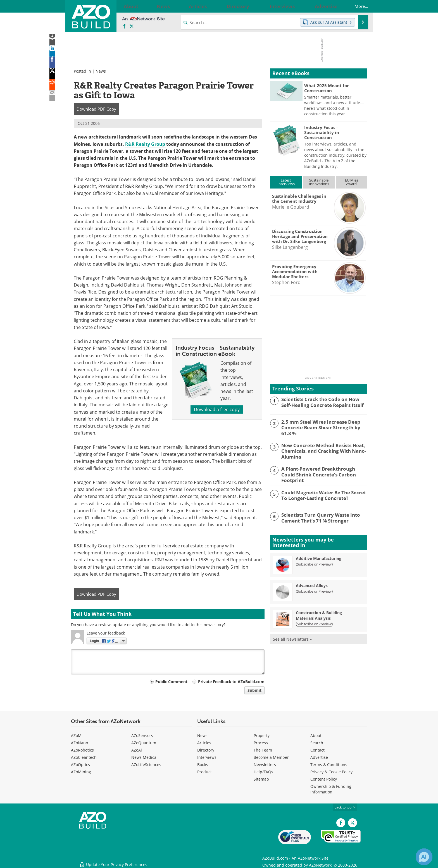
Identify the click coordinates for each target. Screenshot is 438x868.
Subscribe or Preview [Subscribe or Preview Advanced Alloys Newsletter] (314, 588)
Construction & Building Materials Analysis (319, 612)
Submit (254, 690)
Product (204, 772)
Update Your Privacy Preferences (113, 861)
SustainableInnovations (319, 182)
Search (317, 743)
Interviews (207, 757)
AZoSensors (142, 735)
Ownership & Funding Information (331, 789)
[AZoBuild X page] (132, 27)
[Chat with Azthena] (424, 857)
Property (262, 735)
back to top (345, 807)
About (316, 735)
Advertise (319, 757)
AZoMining (81, 772)
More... (356, 6)
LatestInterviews (286, 182)
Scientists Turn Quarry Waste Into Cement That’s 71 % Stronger (317, 514)
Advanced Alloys (312, 582)
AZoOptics (80, 765)
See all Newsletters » (292, 636)
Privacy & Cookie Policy (331, 772)
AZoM (76, 735)
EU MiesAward (352, 182)
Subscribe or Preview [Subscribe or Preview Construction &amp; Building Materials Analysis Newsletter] (314, 621)
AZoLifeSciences (146, 765)
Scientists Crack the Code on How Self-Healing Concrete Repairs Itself (322, 402)
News (101, 71)
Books (203, 765)
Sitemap (261, 779)
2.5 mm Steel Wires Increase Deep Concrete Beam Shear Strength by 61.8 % (322, 427)
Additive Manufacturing (319, 555)
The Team (263, 750)
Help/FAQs (263, 772)
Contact (317, 750)
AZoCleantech (84, 757)
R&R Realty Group (146, 144)
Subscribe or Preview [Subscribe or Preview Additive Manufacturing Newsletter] (314, 561)
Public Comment (171, 682)
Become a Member (271, 757)
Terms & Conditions (329, 765)
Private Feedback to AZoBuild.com (231, 682)
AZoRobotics (82, 750)
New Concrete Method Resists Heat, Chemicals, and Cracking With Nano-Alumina (320, 449)
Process (261, 743)
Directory (206, 750)
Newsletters (265, 765)
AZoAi (137, 750)
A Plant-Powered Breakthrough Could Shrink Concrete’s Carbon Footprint (321, 469)
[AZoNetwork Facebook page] (124, 27)
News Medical (144, 757)
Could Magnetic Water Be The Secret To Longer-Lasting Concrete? (323, 492)
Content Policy (324, 779)
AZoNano (79, 743)
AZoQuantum (144, 743)
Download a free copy (217, 409)
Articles (204, 743)
